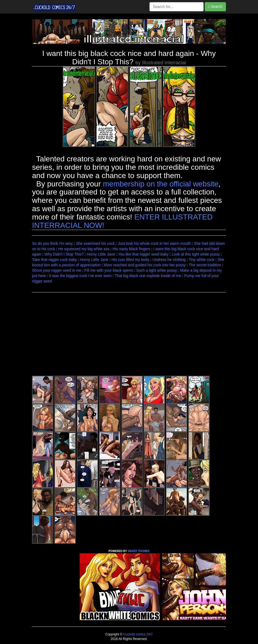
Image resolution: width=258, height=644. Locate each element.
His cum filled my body (130, 260)
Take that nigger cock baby (55, 260)
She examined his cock (95, 243)
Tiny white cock (202, 260)
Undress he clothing (169, 260)
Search (215, 7)
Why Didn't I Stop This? (64, 254)
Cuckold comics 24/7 (137, 634)
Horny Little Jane (101, 254)
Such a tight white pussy (157, 270)
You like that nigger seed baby (143, 254)
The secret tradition (205, 265)
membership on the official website (161, 184)
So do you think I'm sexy (52, 243)
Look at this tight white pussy (196, 254)
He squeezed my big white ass (84, 249)
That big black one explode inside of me (148, 276)
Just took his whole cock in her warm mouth (154, 243)
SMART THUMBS (139, 551)
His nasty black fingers (131, 249)
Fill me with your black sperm (109, 270)
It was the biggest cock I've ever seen (80, 276)
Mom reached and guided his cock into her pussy (145, 265)
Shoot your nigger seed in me (57, 270)
